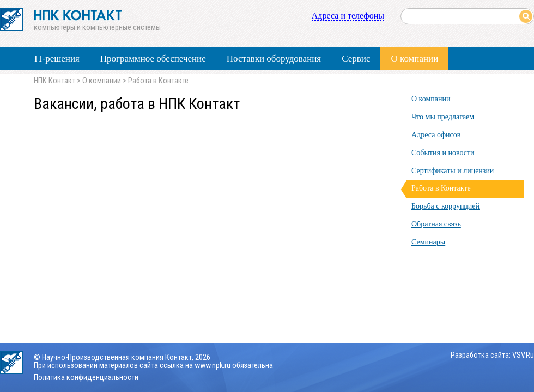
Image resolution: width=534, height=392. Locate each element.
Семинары (428, 242)
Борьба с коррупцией (445, 206)
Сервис (356, 59)
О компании (414, 59)
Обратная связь (436, 224)
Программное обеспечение (153, 59)
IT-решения (57, 59)
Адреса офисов (436, 135)
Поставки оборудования (274, 59)
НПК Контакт (54, 81)
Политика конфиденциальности (86, 378)
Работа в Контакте (441, 188)
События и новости (443, 153)
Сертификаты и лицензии (453, 171)
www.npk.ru (213, 366)
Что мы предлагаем (443, 117)
